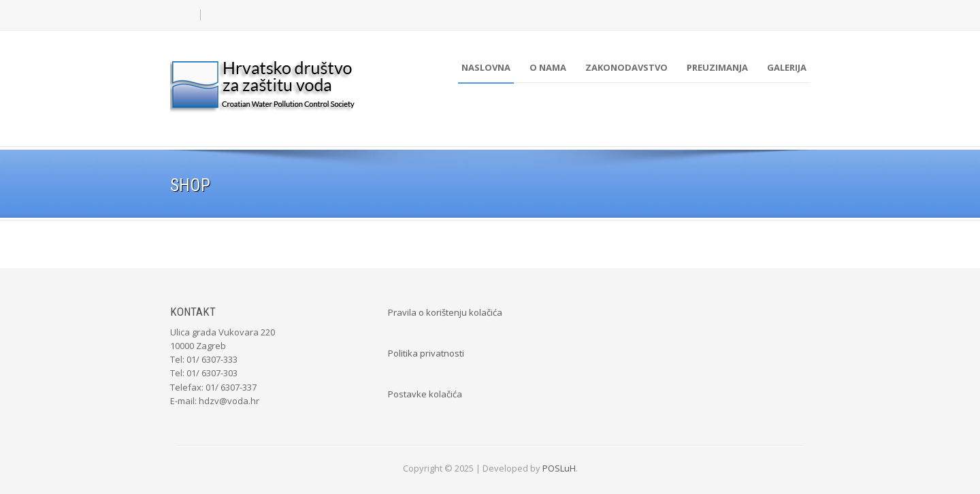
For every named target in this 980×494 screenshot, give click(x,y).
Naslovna (486, 67)
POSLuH (559, 468)
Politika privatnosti (426, 353)
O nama (548, 67)
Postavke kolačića (425, 394)
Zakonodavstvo (626, 67)
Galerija (787, 67)
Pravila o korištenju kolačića (445, 312)
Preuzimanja (717, 67)
